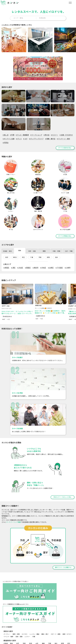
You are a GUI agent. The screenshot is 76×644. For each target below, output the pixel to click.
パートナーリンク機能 (13, 503)
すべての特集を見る (65, 217)
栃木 (57, 238)
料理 (12, 134)
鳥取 (56, 629)
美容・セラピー (67, 615)
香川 (24, 631)
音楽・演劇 (19, 617)
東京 (7, 238)
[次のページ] (74, 261)
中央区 (43, 248)
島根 (62, 629)
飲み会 (46, 134)
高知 (37, 631)
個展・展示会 (50, 138)
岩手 (18, 624)
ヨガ (25, 138)
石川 (37, 626)
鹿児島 (12, 634)
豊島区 (28, 248)
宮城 (24, 624)
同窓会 (6, 141)
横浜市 (35, 248)
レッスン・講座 (34, 615)
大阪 (30, 629)
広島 (5, 631)
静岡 (69, 626)
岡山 (69, 629)
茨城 (40, 238)
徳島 (18, 631)
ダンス (19, 138)
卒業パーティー (8, 641)
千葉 (32, 238)
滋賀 (18, 629)
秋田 (30, 624)
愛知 (11, 629)
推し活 (6, 134)
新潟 (24, 626)
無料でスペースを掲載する (63, 548)
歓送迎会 (18, 641)
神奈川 (15, 238)
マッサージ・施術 (63, 138)
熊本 (62, 631)
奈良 (43, 629)
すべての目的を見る (65, 147)
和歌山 (50, 629)
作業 (34, 617)
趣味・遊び (45, 615)
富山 (30, 626)
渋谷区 (20, 248)
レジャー (27, 617)
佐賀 (50, 631)
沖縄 (18, 634)
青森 (11, 624)
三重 (5, 629)
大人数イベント (44, 641)
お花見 (25, 641)
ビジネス (25, 615)
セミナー (55, 134)
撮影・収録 (16, 615)
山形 (37, 624)
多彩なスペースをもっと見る (62, 478)
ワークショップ (36, 134)
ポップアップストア (36, 138)
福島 (43, 624)
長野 (56, 626)
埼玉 (23, 238)
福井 (43, 626)
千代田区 (59, 248)
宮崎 (5, 634)
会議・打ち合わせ (66, 134)
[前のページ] (69, 261)
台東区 (51, 248)
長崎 (56, 631)
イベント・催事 (8, 617)
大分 (69, 631)
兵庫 (37, 629)
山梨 (50, 626)
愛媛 (30, 631)
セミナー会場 (56, 641)
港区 (13, 248)
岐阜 (62, 626)
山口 (11, 631)
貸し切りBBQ (33, 641)
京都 (24, 629)
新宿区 (6, 248)
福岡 (43, 631)
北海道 (6, 624)
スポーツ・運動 (56, 615)
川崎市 (68, 248)
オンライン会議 (9, 138)
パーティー (7, 615)
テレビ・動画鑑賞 (22, 134)
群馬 (48, 238)
